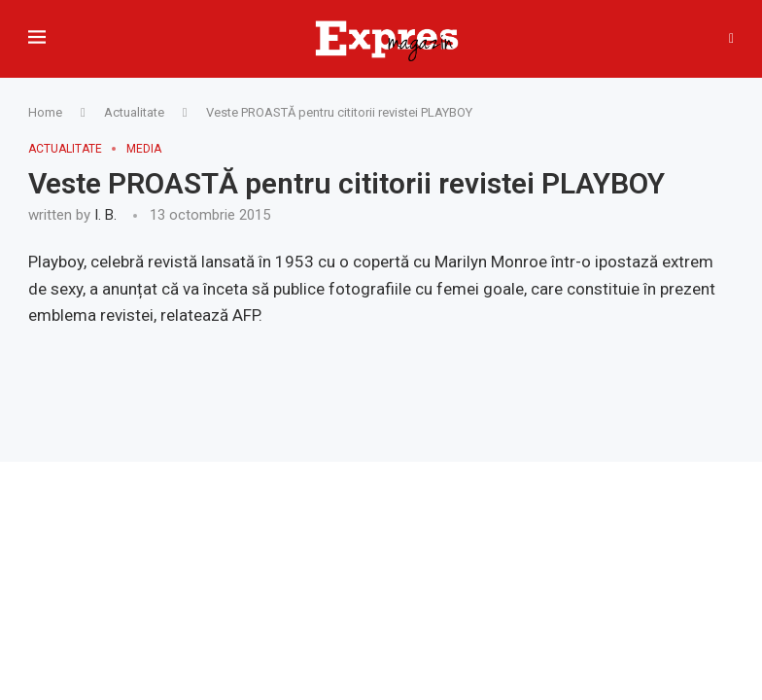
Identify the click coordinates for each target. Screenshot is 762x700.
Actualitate (134, 112)
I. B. (105, 215)
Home (45, 112)
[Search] (731, 39)
